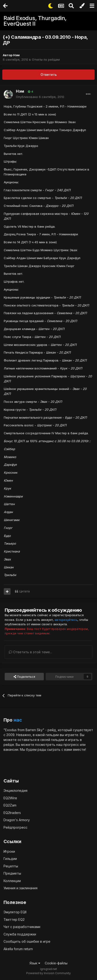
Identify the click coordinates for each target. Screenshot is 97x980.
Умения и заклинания (21, 888)
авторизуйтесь (66, 620)
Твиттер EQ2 (14, 919)
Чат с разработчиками (22, 927)
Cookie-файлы (56, 963)
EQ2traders (12, 813)
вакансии (11, 749)
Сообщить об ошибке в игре (27, 941)
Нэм (16, 55)
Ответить (49, 75)
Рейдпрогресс (15, 827)
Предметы (12, 873)
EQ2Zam (10, 805)
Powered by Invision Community (48, 973)
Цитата (24, 591)
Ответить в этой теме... (30, 652)
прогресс (71, 745)
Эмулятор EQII (15, 912)
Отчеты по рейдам (46, 59)
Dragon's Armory (17, 820)
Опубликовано (40, 97)
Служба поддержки (20, 934)
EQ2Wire (10, 798)
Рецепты (11, 866)
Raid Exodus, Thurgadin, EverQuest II (35, 21)
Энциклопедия (15, 791)
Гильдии (10, 859)
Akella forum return (18, 949)
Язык (35, 963)
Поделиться (24, 677)
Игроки (9, 851)
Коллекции (12, 881)
